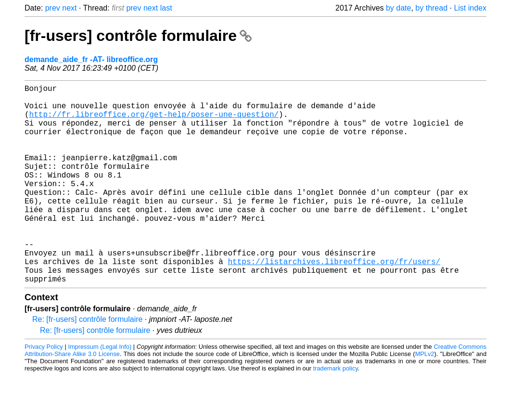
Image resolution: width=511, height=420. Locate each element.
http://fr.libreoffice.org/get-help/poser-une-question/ (154, 122)
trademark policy (336, 413)
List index (470, 8)
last (166, 8)
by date (398, 8)
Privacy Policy (44, 391)
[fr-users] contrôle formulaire (138, 36)
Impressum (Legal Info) (100, 391)
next (69, 8)
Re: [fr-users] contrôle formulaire (87, 363)
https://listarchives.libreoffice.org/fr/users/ (334, 302)
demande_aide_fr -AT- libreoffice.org (91, 59)
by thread (431, 8)
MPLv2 (425, 398)
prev (53, 8)
